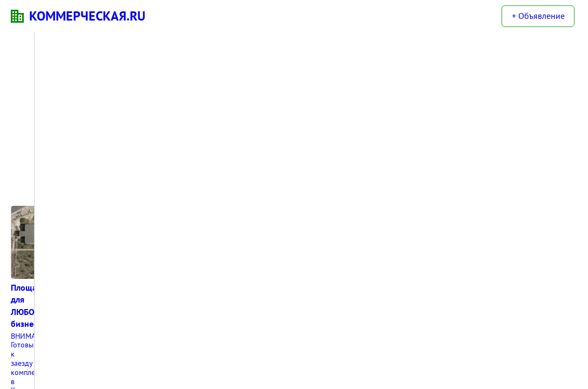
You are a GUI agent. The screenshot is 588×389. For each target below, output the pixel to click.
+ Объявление (538, 16)
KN (17, 16)
